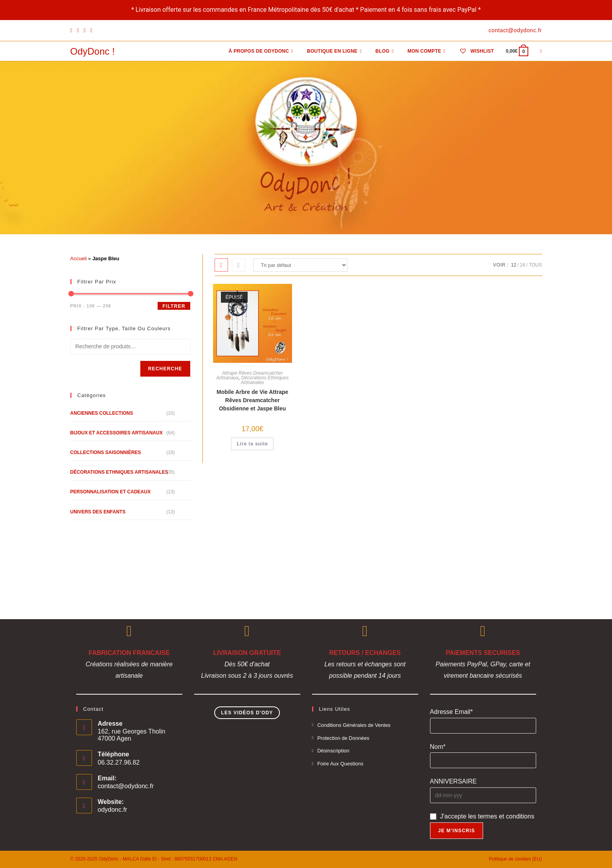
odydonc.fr (113, 810)
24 (523, 265)
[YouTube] (91, 31)
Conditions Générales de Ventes (354, 725)
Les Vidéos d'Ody (247, 713)
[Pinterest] (78, 31)
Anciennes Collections (102, 413)
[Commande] (300, 265)
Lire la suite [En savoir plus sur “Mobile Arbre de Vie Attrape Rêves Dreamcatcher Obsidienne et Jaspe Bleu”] (252, 444)
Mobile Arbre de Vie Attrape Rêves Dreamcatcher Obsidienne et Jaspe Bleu (252, 400)
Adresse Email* (451, 712)
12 (514, 265)
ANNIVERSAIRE (453, 781)
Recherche (165, 369)
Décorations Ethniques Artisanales (265, 380)
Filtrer (174, 306)
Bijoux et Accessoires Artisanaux (117, 433)
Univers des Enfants (98, 512)
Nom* (438, 747)
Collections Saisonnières (106, 452)
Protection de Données (343, 738)
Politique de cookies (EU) (516, 859)
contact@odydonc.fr (126, 786)
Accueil (79, 258)
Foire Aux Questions (340, 764)
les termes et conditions (501, 816)
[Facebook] (73, 31)
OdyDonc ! (93, 51)
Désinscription (333, 751)
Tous (535, 265)
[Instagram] (85, 31)
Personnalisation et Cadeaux (110, 492)
